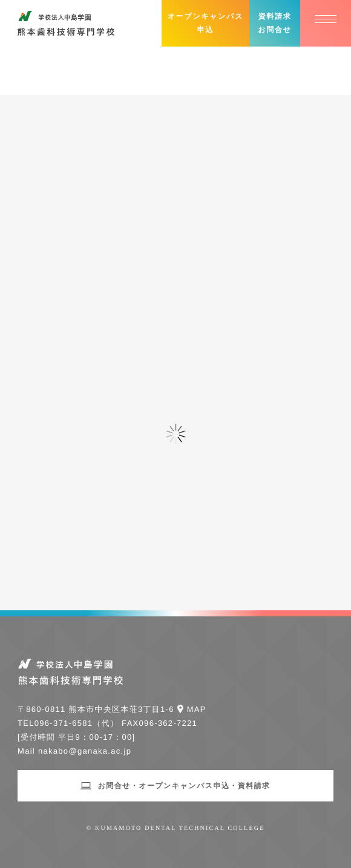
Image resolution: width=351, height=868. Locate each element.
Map (197, 709)
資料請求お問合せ (274, 23)
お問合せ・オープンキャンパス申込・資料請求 (184, 786)
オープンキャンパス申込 (205, 23)
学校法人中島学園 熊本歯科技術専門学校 (66, 23)
